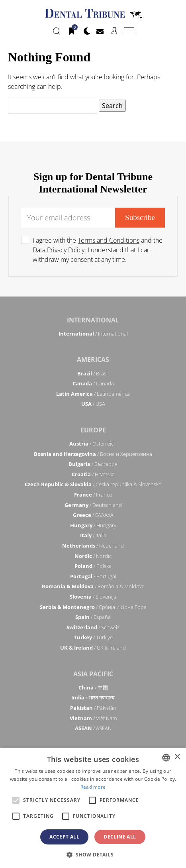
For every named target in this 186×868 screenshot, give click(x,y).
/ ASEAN (93, 728)
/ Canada (93, 383)
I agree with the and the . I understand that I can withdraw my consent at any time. (98, 250)
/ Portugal (93, 576)
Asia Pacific (93, 674)
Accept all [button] (64, 837)
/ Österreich (93, 444)
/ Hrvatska (93, 474)
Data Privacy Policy (59, 250)
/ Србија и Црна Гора (93, 607)
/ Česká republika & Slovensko (93, 484)
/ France (93, 495)
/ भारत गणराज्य (93, 697)
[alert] (93, 808)
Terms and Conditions (109, 240)
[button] (93, 854)
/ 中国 (93, 687)
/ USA (93, 404)
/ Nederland (93, 546)
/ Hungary (93, 525)
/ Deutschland (93, 505)
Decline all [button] (120, 837)
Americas (93, 359)
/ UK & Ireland (93, 648)
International (93, 320)
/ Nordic (93, 556)
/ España (93, 617)
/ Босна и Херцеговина (93, 454)
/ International (93, 334)
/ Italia (93, 535)
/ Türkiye (93, 637)
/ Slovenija (93, 597)
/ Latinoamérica (93, 394)
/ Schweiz (93, 627)
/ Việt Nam (93, 718)
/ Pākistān (93, 708)
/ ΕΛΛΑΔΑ (93, 515)
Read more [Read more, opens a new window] (93, 787)
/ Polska (93, 566)
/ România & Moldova (93, 586)
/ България (93, 464)
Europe (93, 430)
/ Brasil (93, 373)
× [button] (177, 757)
